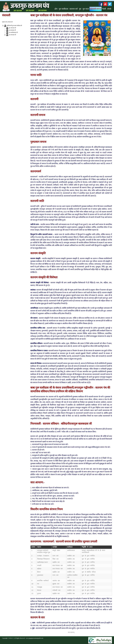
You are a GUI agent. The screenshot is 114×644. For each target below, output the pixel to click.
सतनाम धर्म (74, 9)
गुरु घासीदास (63, 9)
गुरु (80, 9)
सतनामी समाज (96, 9)
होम (56, 9)
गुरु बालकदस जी (12, 30)
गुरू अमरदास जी (12, 28)
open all (4, 22)
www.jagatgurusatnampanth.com (34, 638)
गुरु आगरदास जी (12, 35)
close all (10, 22)
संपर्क (109, 9)
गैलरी (104, 9)
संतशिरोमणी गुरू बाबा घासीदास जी (14, 26)
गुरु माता (86, 9)
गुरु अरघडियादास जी (13, 32)
